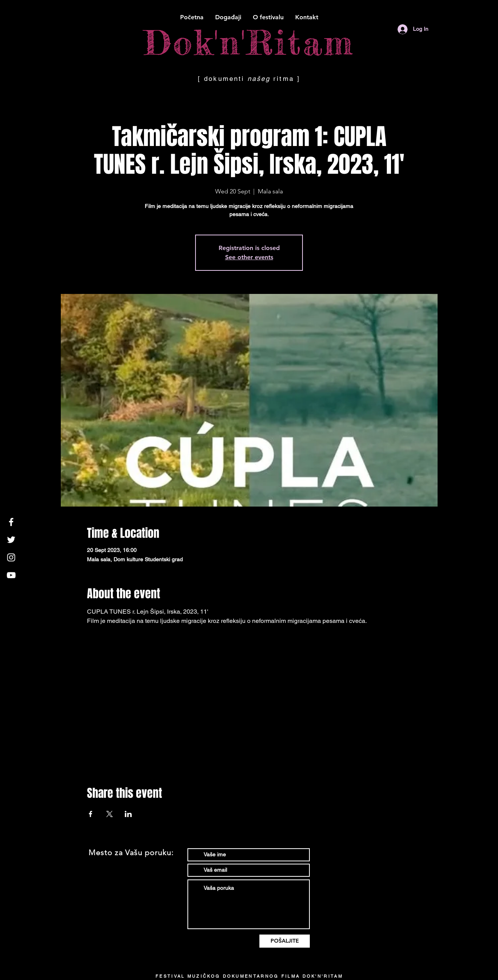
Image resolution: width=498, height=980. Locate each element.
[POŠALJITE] (285, 941)
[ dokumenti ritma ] (249, 79)
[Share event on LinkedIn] (128, 814)
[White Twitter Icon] (11, 540)
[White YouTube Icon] (11, 575)
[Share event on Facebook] (91, 814)
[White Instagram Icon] (11, 557)
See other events (249, 257)
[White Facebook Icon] (11, 522)
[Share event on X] (109, 814)
